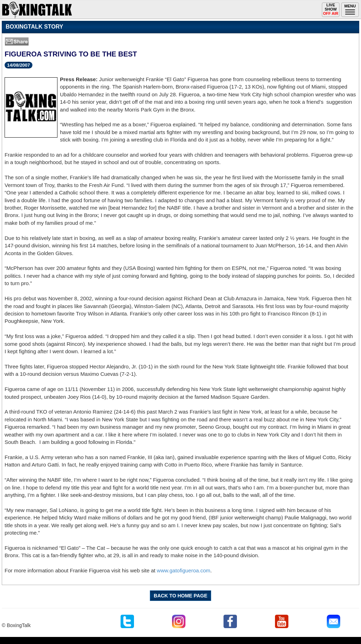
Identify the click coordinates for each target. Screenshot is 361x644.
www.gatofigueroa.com (184, 570)
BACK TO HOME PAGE (180, 596)
